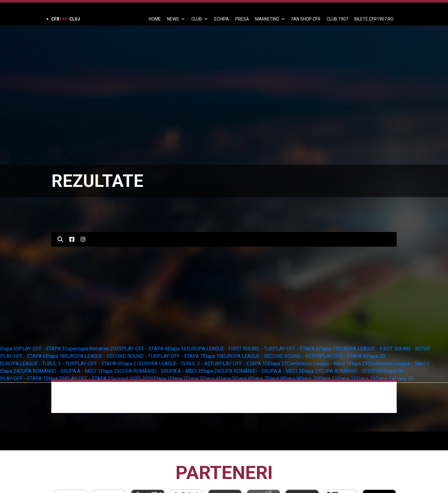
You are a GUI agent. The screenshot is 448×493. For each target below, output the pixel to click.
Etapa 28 (393, 371)
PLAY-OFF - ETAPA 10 (244, 364)
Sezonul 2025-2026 (132, 379)
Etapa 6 (243, 379)
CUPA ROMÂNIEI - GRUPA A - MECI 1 (60, 371)
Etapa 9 (291, 379)
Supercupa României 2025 (93, 349)
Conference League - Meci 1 (318, 364)
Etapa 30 (9, 349)
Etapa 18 (55, 356)
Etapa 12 (347, 379)
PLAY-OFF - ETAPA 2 (88, 379)
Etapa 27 (311, 371)
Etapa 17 (328, 349)
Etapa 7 (259, 379)
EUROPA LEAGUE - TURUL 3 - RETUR (179, 364)
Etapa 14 (385, 379)
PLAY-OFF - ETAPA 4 (145, 349)
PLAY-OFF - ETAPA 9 (97, 364)
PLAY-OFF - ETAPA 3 (42, 349)
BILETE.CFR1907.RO (374, 19)
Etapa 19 (212, 356)
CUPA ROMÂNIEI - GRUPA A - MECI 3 (261, 371)
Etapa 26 (210, 371)
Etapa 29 (55, 379)
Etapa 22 (277, 364)
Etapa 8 (275, 379)
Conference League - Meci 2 (399, 364)
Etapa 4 (210, 379)
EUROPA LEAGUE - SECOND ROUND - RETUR (271, 356)
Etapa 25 (110, 371)
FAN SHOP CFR (306, 19)
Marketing (270, 19)
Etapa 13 (366, 379)
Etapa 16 (177, 349)
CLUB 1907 (337, 19)
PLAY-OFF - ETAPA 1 (23, 379)
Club (200, 19)
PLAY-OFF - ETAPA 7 (180, 356)
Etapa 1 (162, 379)
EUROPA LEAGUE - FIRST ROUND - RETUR (384, 349)
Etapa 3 (194, 379)
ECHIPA (222, 19)
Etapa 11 (328, 379)
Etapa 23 (358, 364)
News (176, 19)
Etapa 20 (375, 356)
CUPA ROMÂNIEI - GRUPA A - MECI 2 (160, 371)
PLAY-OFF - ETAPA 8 (343, 356)
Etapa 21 (130, 364)
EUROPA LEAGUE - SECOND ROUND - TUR (111, 356)
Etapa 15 (404, 379)
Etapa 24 (9, 371)
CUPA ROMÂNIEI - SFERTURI (352, 371)
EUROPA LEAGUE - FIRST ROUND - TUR (230, 349)
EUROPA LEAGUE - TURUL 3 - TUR (37, 364)
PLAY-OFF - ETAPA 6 (23, 356)
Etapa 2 (178, 379)
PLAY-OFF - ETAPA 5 (296, 349)
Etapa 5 (226, 379)
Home (155, 19)
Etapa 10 (309, 379)
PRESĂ (242, 19)
